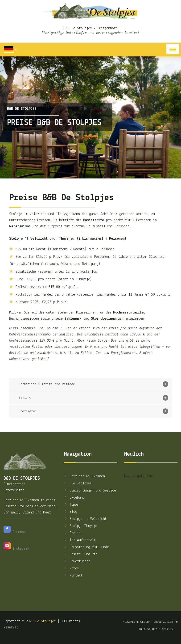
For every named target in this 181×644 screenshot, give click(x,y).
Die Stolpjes (78, 483)
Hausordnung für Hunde (86, 547)
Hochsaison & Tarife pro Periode (93, 384)
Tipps (71, 505)
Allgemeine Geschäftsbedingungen (148, 622)
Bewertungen (77, 561)
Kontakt (73, 576)
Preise (72, 533)
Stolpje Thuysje (80, 526)
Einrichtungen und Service (90, 491)
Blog (70, 512)
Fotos (71, 568)
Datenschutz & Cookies (156, 629)
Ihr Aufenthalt (80, 540)
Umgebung (74, 498)
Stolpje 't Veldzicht (85, 519)
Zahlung (93, 398)
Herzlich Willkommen (84, 476)
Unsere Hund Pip (81, 554)
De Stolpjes (45, 621)
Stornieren (93, 411)
